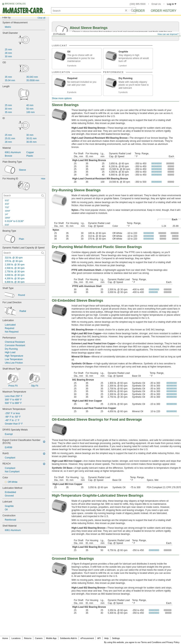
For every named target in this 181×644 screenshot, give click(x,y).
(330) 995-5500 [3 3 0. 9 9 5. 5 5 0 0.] (138, 4)
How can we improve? (168, 34)
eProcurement (87, 638)
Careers (39, 638)
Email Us (156, 4)
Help (106, 638)
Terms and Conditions (151, 642)
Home (5, 638)
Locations (16, 638)
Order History (164, 11)
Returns (28, 638)
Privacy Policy (173, 642)
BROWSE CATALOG (15, 4)
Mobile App (51, 638)
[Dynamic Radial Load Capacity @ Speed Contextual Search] (24, 253)
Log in (172, 4)
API (99, 638)
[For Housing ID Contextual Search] (24, 196)
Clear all (41, 18)
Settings (116, 638)
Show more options (62, 98)
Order (139, 11)
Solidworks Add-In (68, 638)
